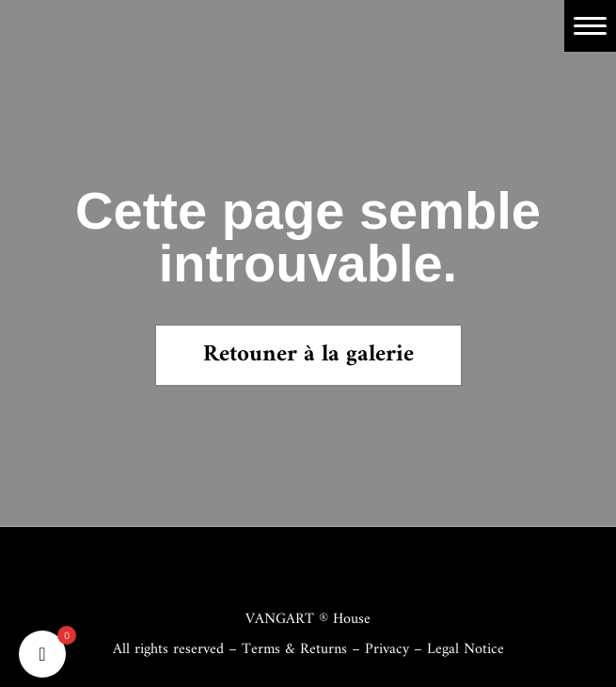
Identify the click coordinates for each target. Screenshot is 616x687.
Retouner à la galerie (308, 355)
